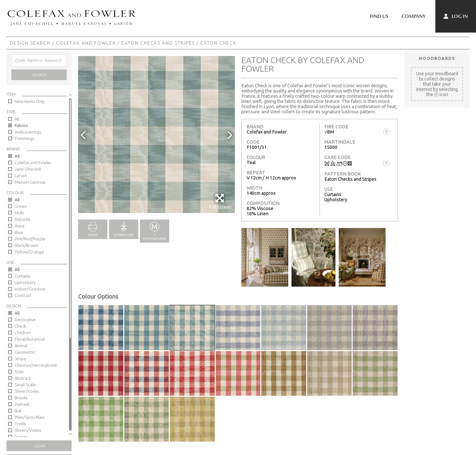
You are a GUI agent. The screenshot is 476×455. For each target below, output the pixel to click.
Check (20, 326)
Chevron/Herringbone (36, 365)
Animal (21, 346)
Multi (19, 213)
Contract (23, 295)
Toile (19, 372)
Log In (456, 16)
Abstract (23, 378)
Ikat (18, 411)
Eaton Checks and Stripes (158, 43)
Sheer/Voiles (27, 391)
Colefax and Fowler (86, 43)
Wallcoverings (28, 132)
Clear (39, 446)
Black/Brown (27, 245)
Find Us (379, 16)
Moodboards (437, 58)
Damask (22, 404)
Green (21, 206)
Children (23, 333)
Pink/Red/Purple (30, 239)
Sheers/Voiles (28, 430)
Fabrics (21, 125)
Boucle (21, 398)
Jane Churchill (28, 169)
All (17, 119)
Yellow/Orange (29, 252)
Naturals (22, 219)
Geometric (25, 352)
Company (414, 16)
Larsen (21, 176)
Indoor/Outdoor (30, 289)
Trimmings (24, 138)
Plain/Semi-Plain (30, 417)
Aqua (20, 226)
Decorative (25, 320)
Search (39, 75)
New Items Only (30, 101)
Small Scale (25, 385)
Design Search (30, 43)
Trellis (20, 424)
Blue (19, 232)
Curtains (22, 276)
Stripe (20, 359)
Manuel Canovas (30, 182)
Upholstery (25, 282)
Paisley (21, 437)
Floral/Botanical (30, 339)
